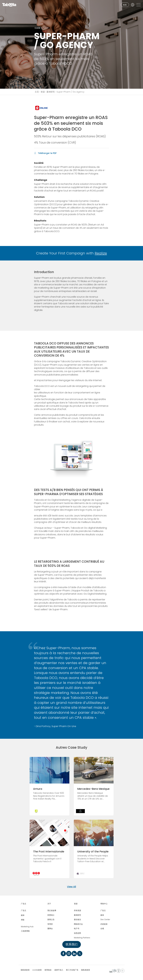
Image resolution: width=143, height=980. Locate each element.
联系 (125, 5)
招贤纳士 (51, 915)
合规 (102, 929)
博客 (23, 920)
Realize (101, 253)
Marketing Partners (82, 938)
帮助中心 (104, 904)
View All (71, 887)
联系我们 (72, 944)
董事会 (50, 929)
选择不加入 (59, 970)
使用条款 (48, 970)
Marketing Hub (27, 927)
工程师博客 (25, 931)
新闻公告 (51, 920)
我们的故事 (52, 911)
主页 (37, 92)
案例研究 (51, 92)
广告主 (24, 904)
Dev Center (105, 920)
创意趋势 (77, 933)
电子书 (77, 929)
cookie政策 (37, 970)
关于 (49, 904)
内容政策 (104, 924)
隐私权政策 (25, 970)
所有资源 (77, 911)
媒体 (23, 915)
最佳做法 (77, 920)
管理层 (50, 924)
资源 (43, 92)
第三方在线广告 (72, 970)
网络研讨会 (78, 924)
